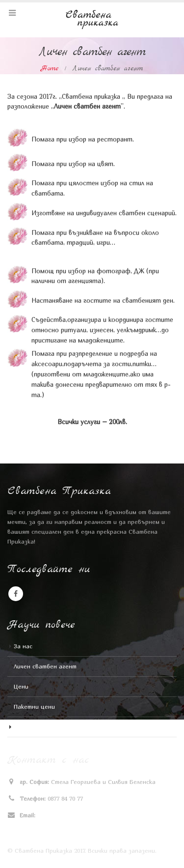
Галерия (25, 727)
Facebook (16, 594)
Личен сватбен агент (45, 666)
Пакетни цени (34, 707)
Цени (21, 687)
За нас (23, 646)
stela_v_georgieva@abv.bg (73, 815)
